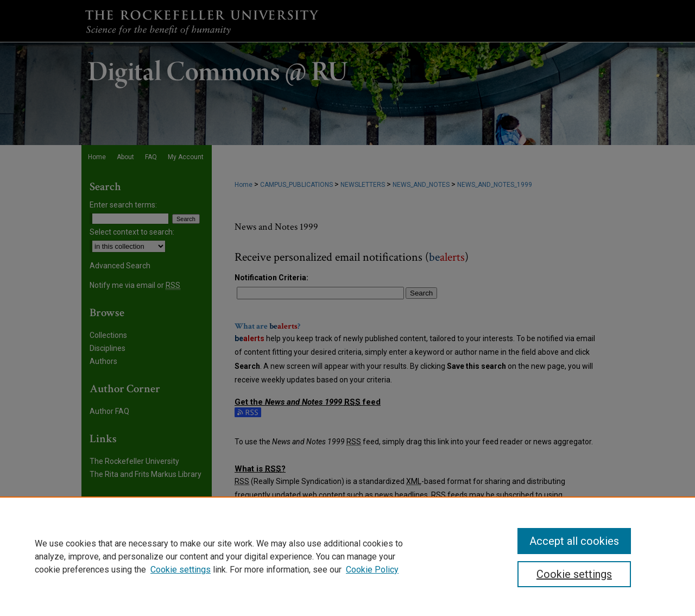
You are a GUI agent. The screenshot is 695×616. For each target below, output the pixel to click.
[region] (347, 556)
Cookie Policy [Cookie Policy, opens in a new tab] (372, 570)
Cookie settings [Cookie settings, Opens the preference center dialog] (574, 574)
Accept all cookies (574, 541)
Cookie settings (181, 570)
